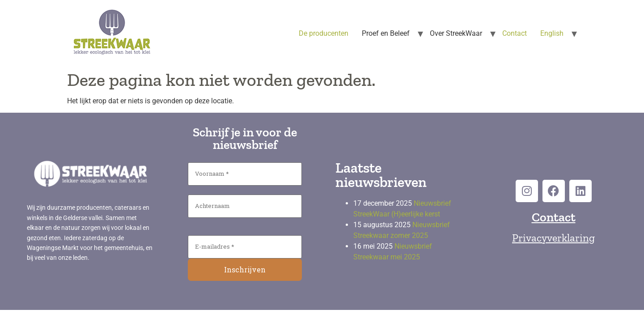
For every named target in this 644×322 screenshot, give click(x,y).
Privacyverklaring (553, 238)
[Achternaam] (245, 206)
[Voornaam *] (245, 174)
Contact (515, 33)
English (552, 33)
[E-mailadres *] (245, 247)
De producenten (324, 33)
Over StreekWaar (456, 33)
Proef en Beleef (386, 33)
